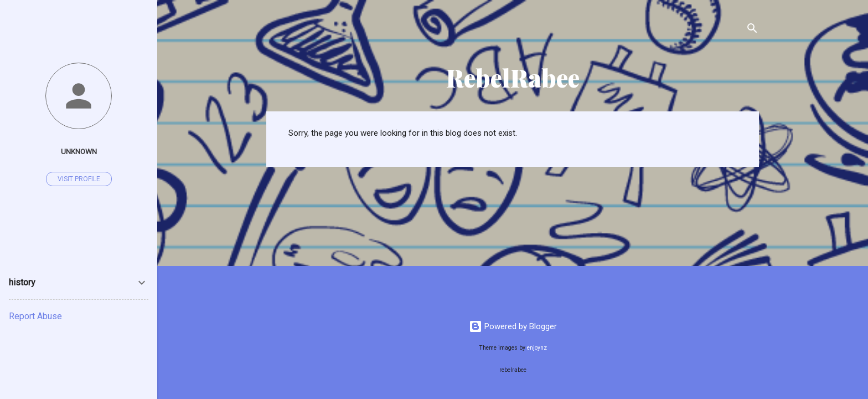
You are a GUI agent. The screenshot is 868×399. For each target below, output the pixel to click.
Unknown (79, 151)
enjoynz (537, 348)
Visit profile (79, 179)
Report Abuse (35, 316)
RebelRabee (513, 77)
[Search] (752, 30)
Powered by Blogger (513, 326)
